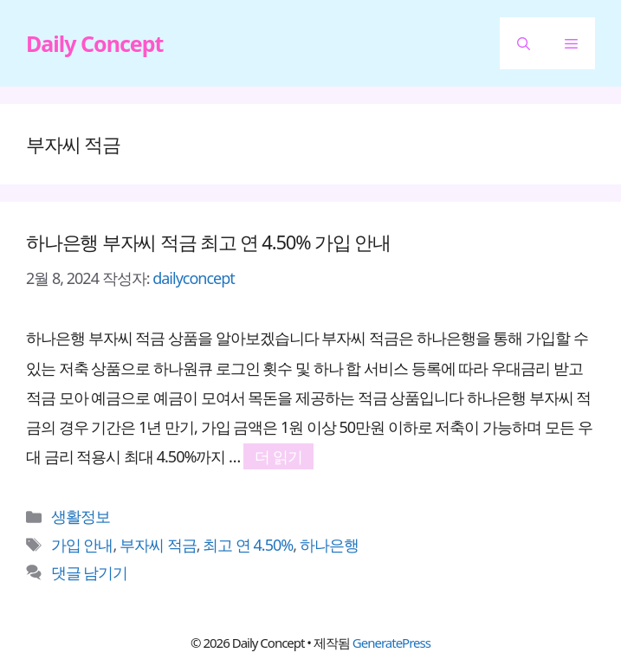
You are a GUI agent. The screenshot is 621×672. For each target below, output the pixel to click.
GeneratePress (391, 643)
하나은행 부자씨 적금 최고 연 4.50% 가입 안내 (208, 242)
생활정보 (81, 516)
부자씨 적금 (158, 545)
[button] (524, 43)
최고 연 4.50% (248, 545)
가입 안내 (82, 545)
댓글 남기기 (90, 572)
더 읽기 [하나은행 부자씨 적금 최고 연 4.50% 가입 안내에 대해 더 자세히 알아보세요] (278, 456)
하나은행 (329, 545)
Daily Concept (94, 43)
